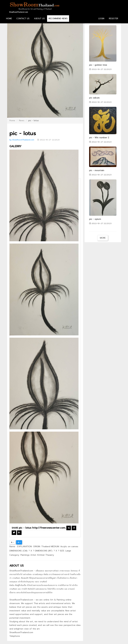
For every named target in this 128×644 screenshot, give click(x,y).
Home (12, 120)
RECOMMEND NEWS (58, 19)
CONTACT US (23, 19)
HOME (9, 19)
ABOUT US (39, 19)
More (103, 238)
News (22, 120)
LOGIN (101, 19)
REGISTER (113, 19)
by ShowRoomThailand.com (22, 140)
